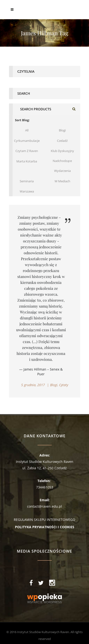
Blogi (54, 385)
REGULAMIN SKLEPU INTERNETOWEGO (44, 520)
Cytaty (64, 385)
